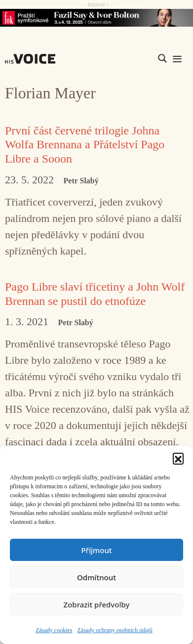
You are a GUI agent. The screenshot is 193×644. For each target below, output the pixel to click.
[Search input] (116, 58)
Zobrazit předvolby (97, 604)
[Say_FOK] (96, 18)
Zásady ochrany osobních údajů (115, 630)
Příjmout (96, 550)
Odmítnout (96, 577)
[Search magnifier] (162, 58)
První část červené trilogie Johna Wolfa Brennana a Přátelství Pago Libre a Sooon (85, 145)
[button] (178, 458)
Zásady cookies (54, 630)
